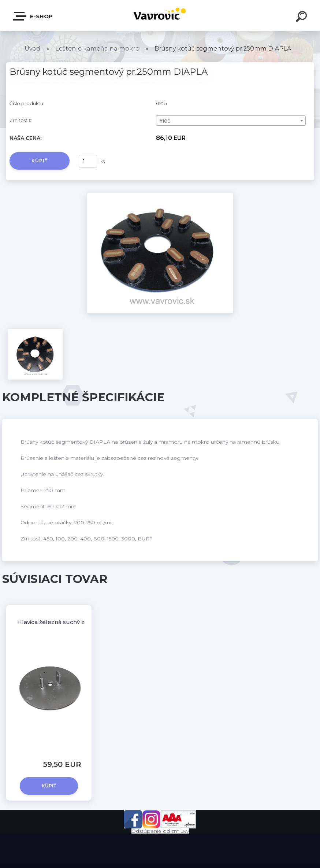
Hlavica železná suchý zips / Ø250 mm (72, 622)
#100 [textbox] (165, 121)
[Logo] (160, 16)
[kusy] (88, 161)
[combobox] (231, 121)
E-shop (33, 16)
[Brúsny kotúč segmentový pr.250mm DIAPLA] (160, 196)
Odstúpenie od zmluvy (160, 831)
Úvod (32, 49)
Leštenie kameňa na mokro (97, 49)
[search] (302, 18)
